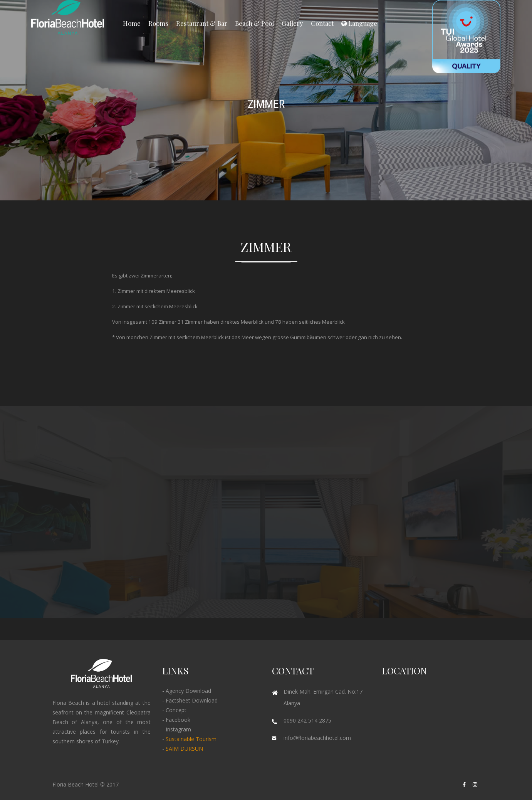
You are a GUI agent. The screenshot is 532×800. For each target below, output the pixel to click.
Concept (176, 710)
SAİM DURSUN (184, 749)
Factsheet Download (192, 700)
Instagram (178, 729)
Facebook (178, 720)
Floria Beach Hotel (76, 784)
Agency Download (188, 691)
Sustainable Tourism (191, 739)
